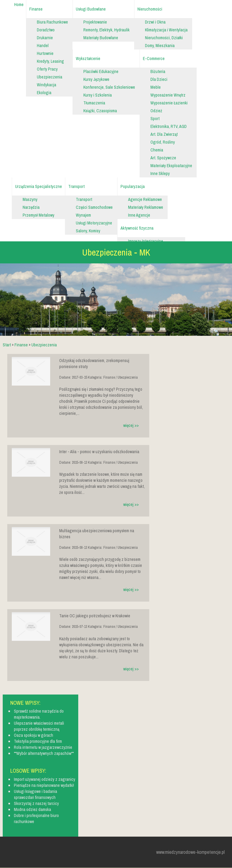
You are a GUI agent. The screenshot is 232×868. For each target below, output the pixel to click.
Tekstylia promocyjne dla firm (38, 741)
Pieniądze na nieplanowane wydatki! (44, 785)
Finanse (21, 345)
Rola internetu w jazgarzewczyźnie (43, 747)
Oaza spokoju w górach (34, 735)
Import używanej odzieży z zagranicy (45, 779)
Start (7, 345)
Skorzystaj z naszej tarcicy (36, 803)
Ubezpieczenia (44, 345)
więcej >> (131, 425)
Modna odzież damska (32, 809)
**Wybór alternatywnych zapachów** (44, 753)
